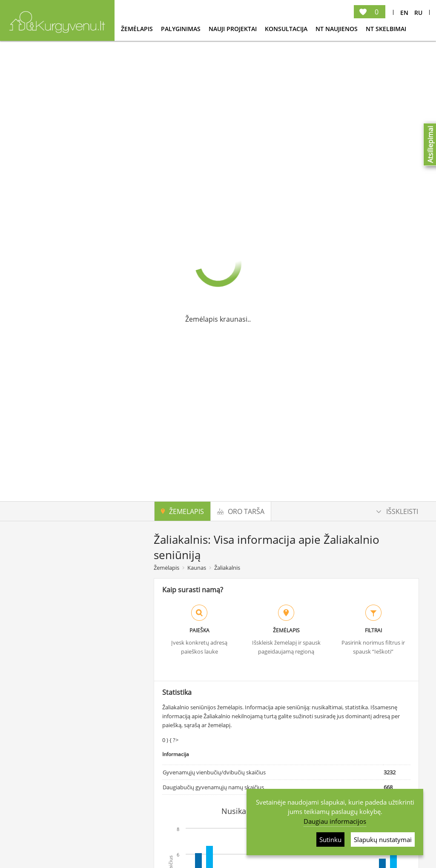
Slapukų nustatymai (383, 839)
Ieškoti (82, 814)
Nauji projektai (234, 29)
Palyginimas (182, 29)
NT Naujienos (337, 29)
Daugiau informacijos (335, 821)
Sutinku (330, 839)
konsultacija (287, 29)
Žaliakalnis (227, 568)
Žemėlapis (138, 29)
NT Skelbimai (386, 29)
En (404, 13)
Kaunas (197, 568)
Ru (418, 13)
